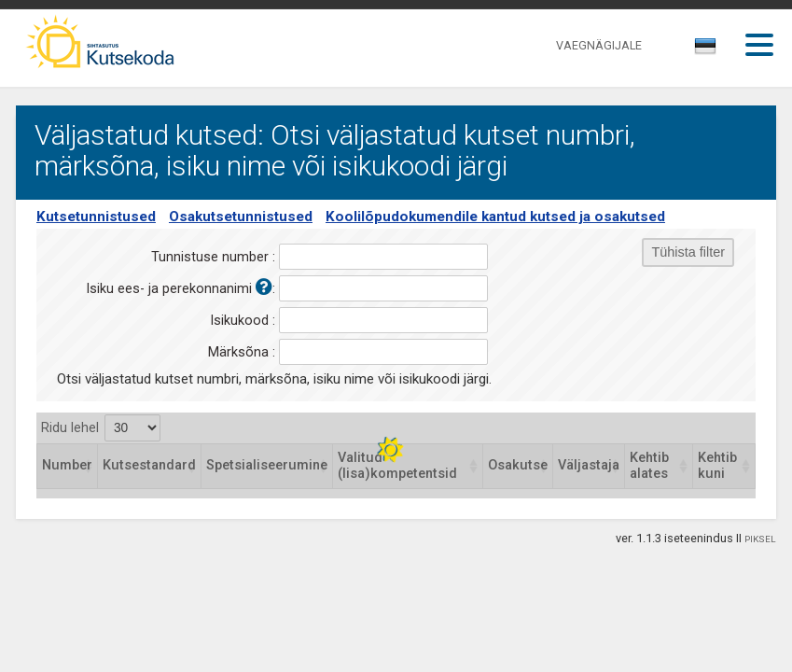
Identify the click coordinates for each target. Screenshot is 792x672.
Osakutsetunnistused (241, 217)
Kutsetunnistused (96, 217)
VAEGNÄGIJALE (599, 45)
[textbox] (702, 49)
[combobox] (707, 51)
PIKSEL (760, 539)
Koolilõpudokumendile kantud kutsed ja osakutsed (495, 217)
